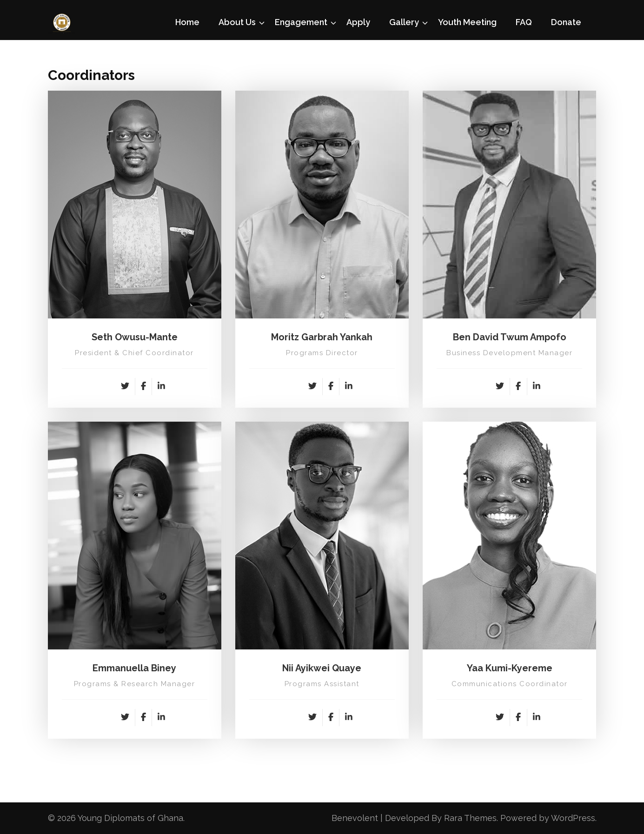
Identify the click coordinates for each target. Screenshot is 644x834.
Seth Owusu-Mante (135, 337)
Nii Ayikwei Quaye (322, 668)
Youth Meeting (467, 22)
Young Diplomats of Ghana (130, 818)
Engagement (301, 22)
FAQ (524, 22)
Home (187, 22)
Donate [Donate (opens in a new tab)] (566, 22)
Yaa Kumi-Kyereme (510, 668)
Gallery (404, 22)
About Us (237, 22)
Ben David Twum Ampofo (510, 337)
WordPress (573, 818)
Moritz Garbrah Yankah (322, 337)
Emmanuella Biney (134, 668)
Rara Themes (470, 818)
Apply (358, 22)
